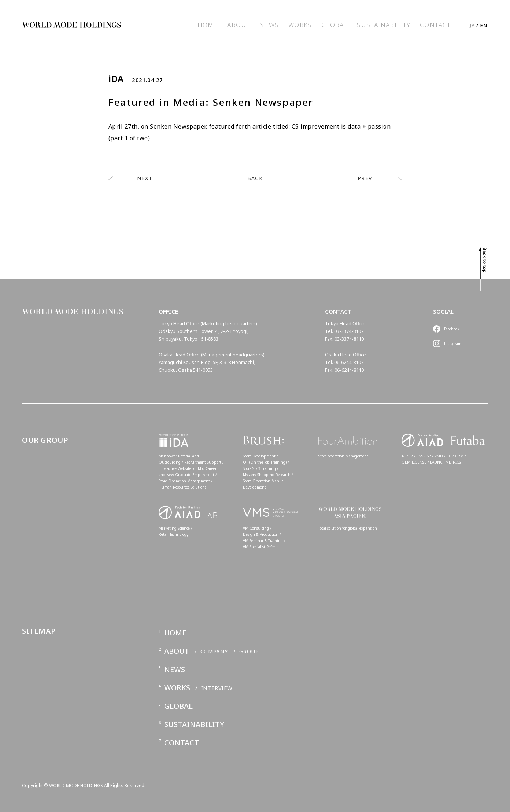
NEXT (145, 178)
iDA (116, 79)
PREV (365, 178)
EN (484, 25)
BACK (255, 178)
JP (473, 25)
